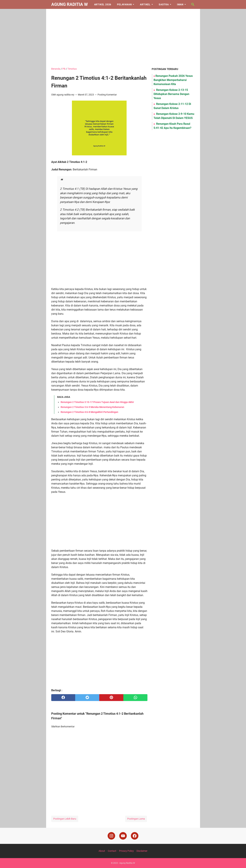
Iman (180, 4)
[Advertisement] (123, 38)
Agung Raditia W (70, 4)
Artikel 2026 (103, 4)
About (102, 851)
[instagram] (111, 836)
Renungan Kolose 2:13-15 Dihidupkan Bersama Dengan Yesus (171, 94)
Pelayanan (124, 4)
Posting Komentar (107, 95)
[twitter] (87, 698)
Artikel (145, 4)
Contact (112, 851)
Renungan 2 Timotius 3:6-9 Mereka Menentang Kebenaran (92, 407)
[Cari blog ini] (193, 4)
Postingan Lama (136, 819)
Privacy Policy (126, 851)
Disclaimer (142, 851)
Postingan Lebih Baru (65, 819)
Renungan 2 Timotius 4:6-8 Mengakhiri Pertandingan (89, 412)
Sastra (164, 4)
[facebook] (63, 698)
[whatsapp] (135, 698)
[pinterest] (111, 698)
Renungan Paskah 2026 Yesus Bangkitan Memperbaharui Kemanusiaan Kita (173, 80)
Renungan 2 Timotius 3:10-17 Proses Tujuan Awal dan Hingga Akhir (97, 402)
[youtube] (123, 836)
